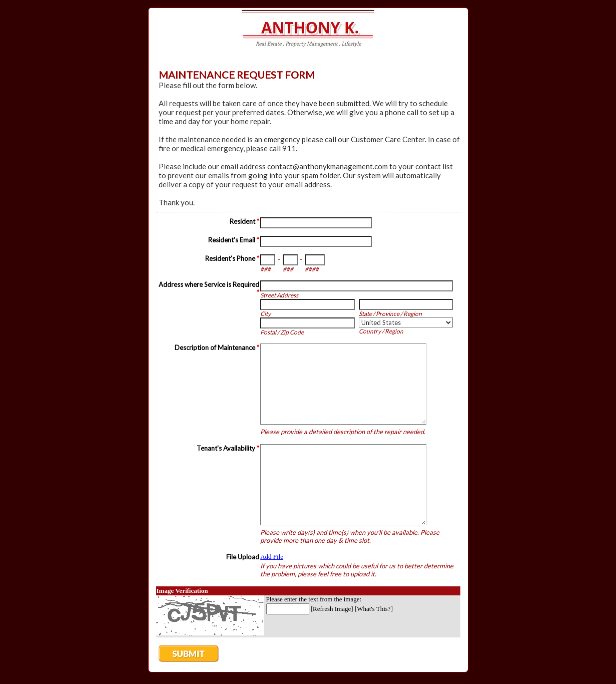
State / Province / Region (390, 314)
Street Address (279, 295)
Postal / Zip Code (282, 332)
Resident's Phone (232, 258)
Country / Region (381, 331)
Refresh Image (332, 609)
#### (312, 269)
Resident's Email (234, 240)
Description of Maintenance (217, 348)
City (265, 314)
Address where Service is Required (209, 288)
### (265, 269)
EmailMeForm (308, 32)
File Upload (243, 557)
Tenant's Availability (228, 448)
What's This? (374, 609)
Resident (244, 221)
